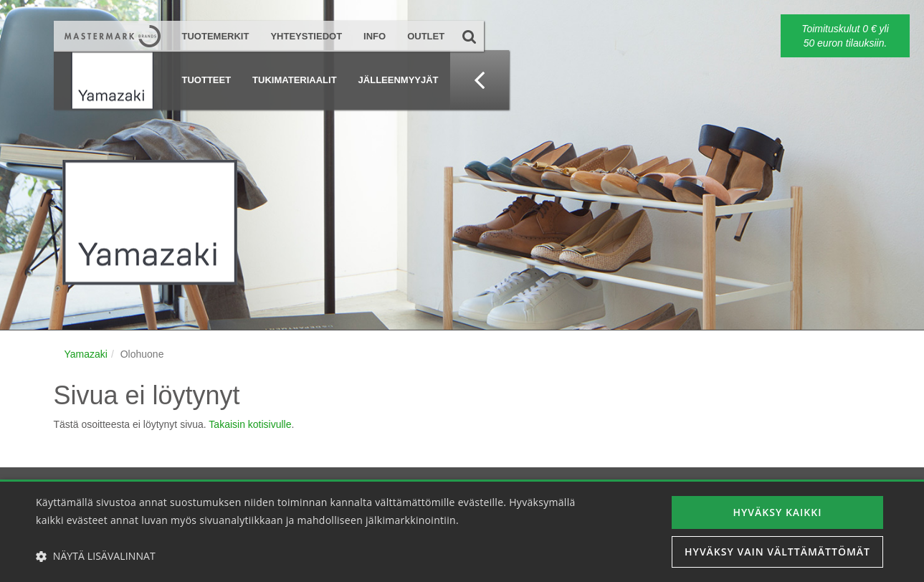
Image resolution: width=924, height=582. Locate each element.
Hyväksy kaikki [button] (778, 512)
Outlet (426, 36)
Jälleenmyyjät (399, 80)
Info (375, 36)
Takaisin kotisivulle (250, 424)
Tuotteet (207, 80)
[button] (313, 556)
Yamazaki (86, 354)
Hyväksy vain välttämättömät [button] (777, 552)
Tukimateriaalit (294, 80)
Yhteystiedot (306, 36)
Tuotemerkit (216, 36)
